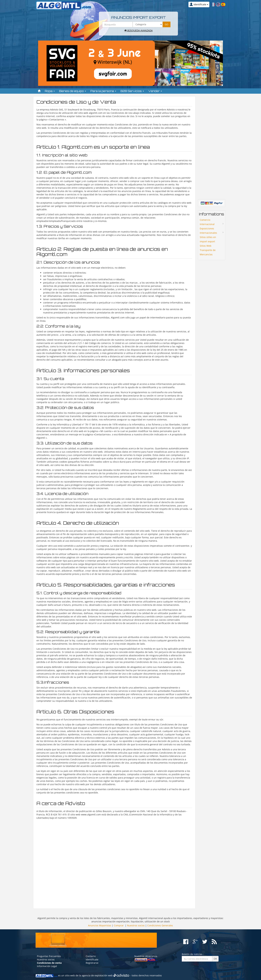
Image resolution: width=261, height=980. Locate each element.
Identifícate (92, 959)
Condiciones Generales (160, 925)
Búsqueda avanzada (138, 30)
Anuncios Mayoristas (100, 925)
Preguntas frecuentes (49, 956)
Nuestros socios (136, 925)
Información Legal (47, 966)
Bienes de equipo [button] (73, 91)
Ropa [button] (50, 91)
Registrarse (92, 963)
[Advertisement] (114, 862)
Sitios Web (206, 246)
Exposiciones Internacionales (208, 231)
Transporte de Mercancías (208, 252)
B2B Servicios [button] (132, 91)
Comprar (119, 925)
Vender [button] (155, 91)
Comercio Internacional (207, 222)
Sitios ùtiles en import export (208, 239)
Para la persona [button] (103, 91)
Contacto (91, 956)
